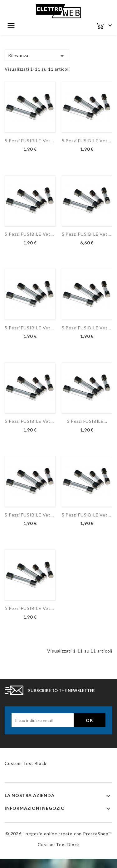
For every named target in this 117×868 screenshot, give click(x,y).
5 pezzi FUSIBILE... (87, 421)
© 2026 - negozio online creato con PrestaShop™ (58, 834)
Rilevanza (37, 56)
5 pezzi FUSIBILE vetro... (30, 141)
